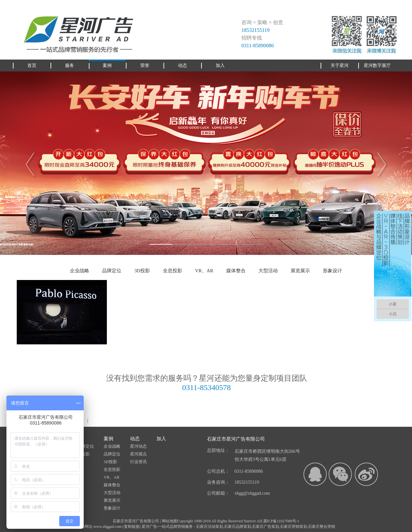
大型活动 (268, 271)
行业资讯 (138, 462)
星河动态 (138, 446)
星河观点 (138, 454)
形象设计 (332, 271)
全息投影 (173, 271)
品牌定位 (112, 271)
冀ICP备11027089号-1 (281, 521)
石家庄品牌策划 (238, 527)
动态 (135, 439)
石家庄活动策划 (210, 527)
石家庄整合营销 (322, 527)
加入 (161, 439)
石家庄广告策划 (266, 527)
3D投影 (142, 271)
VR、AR (204, 271)
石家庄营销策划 (294, 527)
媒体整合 (236, 271)
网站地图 (170, 521)
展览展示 (300, 271)
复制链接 (132, 527)
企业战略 (80, 271)
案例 (108, 439)
